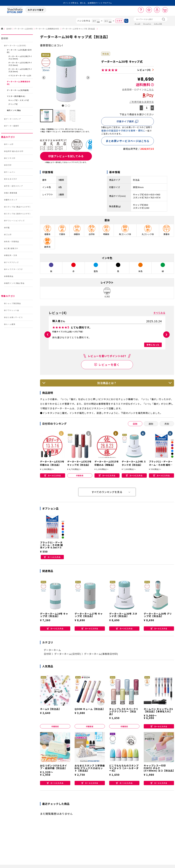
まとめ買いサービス (14, 317)
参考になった (153, 345)
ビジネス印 (11, 158)
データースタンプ (13, 119)
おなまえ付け (12, 179)
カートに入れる (53, 475)
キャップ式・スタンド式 (19, 100)
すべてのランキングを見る (107, 492)
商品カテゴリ (8, 137)
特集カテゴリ (8, 296)
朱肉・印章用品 (12, 241)
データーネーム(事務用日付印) (49, 29)
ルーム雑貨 (11, 324)
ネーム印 (10, 144)
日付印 (10, 29)
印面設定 (80, 475)
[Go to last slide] (44, 78)
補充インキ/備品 (14, 110)
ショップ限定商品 (13, 303)
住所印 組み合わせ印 (15, 151)
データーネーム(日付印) (25, 29)
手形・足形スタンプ (14, 186)
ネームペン (11, 172)
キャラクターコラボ (14, 269)
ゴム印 (9, 234)
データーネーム (52, 650)
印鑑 (8, 228)
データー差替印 (12, 126)
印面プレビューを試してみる (66, 156)
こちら (150, 89)
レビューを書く (109, 365)
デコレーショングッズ (15, 221)
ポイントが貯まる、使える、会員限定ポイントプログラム (88, 3)
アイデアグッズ (12, 262)
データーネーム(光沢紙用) (18, 90)
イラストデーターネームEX (20, 76)
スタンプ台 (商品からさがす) (18, 207)
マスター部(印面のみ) (16, 96)
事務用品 (10, 276)
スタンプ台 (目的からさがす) (18, 214)
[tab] (63, 106)
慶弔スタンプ (12, 200)
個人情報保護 (12, 193)
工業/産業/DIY (12, 248)
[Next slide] (88, 78)
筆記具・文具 (12, 255)
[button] (47, 116)
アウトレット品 (12, 310)
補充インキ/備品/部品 (15, 283)
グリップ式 (13, 104)
